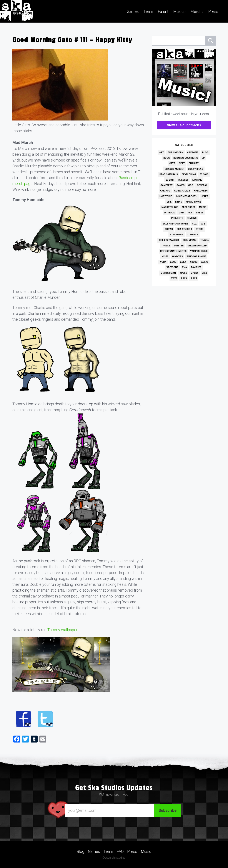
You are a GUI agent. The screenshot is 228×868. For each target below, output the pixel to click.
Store (199, 229)
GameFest (166, 185)
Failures (183, 180)
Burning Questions (186, 158)
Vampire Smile (199, 251)
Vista (165, 257)
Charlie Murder (175, 169)
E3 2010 (204, 174)
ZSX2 (174, 278)
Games (133, 11)
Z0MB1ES (196, 267)
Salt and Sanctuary (175, 224)
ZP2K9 (183, 273)
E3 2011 (170, 180)
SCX (194, 224)
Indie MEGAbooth (187, 196)
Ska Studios (184, 229)
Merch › (197, 11)
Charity (194, 163)
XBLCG (194, 262)
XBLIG (205, 262)
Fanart (163, 11)
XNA (185, 267)
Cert (182, 163)
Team (148, 11)
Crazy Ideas (196, 169)
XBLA (183, 262)
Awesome (193, 153)
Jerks (205, 196)
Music (203, 207)
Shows (169, 229)
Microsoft (189, 207)
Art (162, 153)
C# (203, 158)
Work (163, 262)
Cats (172, 163)
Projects (177, 218)
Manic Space (193, 202)
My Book (170, 213)
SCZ (203, 224)
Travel (205, 240)
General (202, 185)
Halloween (201, 191)
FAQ (120, 851)
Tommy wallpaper (62, 630)
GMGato (165, 191)
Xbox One (172, 267)
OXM (181, 213)
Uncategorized (197, 246)
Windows (177, 257)
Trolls (166, 246)
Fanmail (197, 180)
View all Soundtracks (184, 125)
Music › (179, 11)
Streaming (176, 235)
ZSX (205, 273)
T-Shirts (193, 235)
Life (169, 202)
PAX (190, 213)
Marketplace (170, 207)
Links (179, 202)
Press (213, 11)
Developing (189, 174)
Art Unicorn (176, 153)
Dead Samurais (169, 174)
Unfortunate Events (173, 251)
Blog (205, 153)
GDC (191, 185)
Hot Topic (166, 196)
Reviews (192, 218)
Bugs (167, 158)
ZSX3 (184, 278)
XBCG (173, 262)
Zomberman (168, 273)
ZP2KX (195, 273)
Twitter (179, 246)
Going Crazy (182, 191)
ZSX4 (194, 278)
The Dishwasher (169, 240)
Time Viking (190, 240)
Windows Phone (196, 257)
